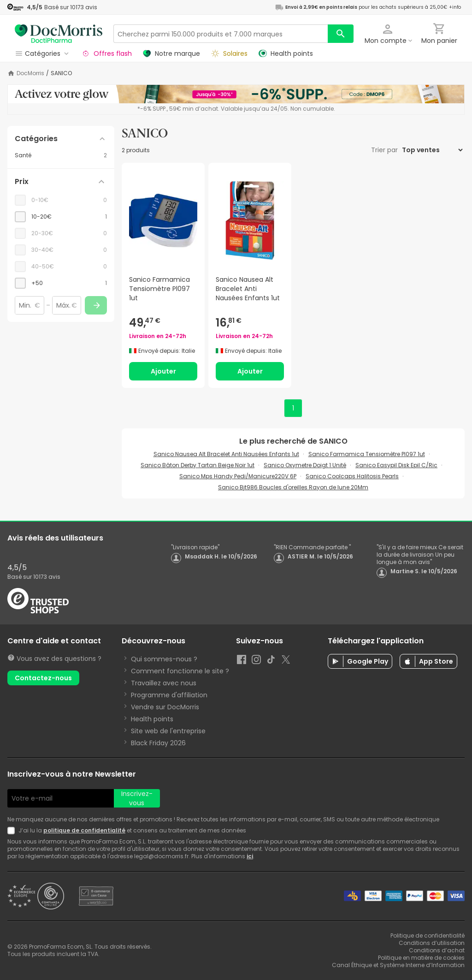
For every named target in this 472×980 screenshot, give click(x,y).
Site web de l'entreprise (168, 731)
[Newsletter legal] (13, 831)
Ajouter (163, 371)
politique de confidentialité (84, 830)
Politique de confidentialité (428, 935)
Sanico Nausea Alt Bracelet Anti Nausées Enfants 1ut (226, 454)
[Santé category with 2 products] (61, 155)
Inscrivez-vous (137, 798)
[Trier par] (432, 150)
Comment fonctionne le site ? (180, 671)
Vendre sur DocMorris (165, 707)
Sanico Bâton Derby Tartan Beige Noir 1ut (198, 465)
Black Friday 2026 (158, 743)
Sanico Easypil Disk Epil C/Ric (396, 465)
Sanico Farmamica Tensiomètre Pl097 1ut (367, 454)
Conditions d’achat (437, 950)
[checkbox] (61, 217)
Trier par (385, 150)
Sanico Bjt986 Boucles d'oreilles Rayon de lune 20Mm (293, 487)
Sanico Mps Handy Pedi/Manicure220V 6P (238, 476)
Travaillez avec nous (164, 683)
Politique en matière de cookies (421, 958)
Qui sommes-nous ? (164, 659)
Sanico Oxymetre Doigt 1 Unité (305, 465)
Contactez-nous (43, 678)
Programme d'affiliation (169, 695)
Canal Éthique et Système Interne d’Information (398, 965)
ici (250, 856)
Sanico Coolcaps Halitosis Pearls (352, 476)
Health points (152, 719)
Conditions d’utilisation (432, 943)
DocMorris (30, 73)
